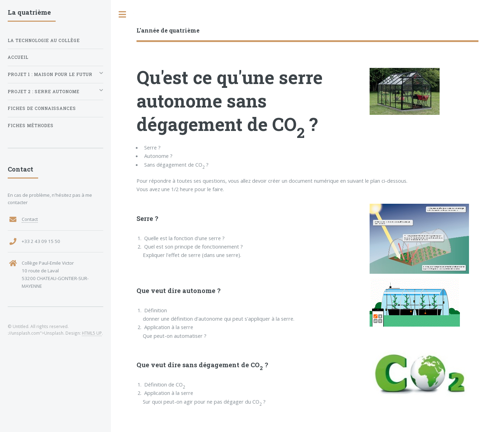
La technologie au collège (44, 40)
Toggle (122, 15)
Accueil (18, 57)
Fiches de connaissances (42, 108)
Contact (30, 219)
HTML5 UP (92, 333)
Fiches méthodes (31, 126)
